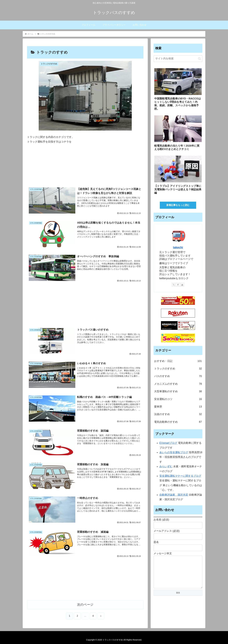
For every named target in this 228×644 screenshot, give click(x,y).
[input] (178, 59)
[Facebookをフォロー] (178, 285)
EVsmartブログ (168, 443)
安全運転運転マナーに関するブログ (180, 476)
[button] (199, 59)
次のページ (85, 605)
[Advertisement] (85, 167)
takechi (178, 247)
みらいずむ (166, 466)
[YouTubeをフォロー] (182, 285)
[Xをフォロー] (174, 285)
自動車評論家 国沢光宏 (174, 495)
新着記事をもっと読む (178, 205)
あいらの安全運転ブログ (174, 452)
